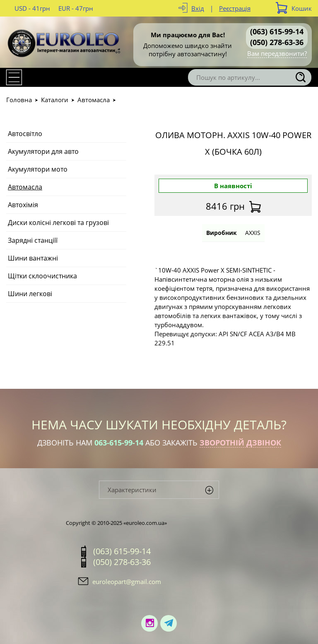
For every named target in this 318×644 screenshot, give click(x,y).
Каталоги (55, 100)
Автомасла (94, 100)
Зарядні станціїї (33, 240)
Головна (19, 100)
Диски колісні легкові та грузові (58, 223)
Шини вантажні (33, 258)
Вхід (198, 8)
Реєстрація (235, 8)
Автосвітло (25, 134)
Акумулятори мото (38, 169)
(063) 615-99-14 (277, 31)
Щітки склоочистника (42, 276)
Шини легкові (30, 294)
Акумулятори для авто (43, 151)
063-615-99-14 (119, 443)
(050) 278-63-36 (277, 42)
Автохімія (23, 205)
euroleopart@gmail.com (127, 582)
